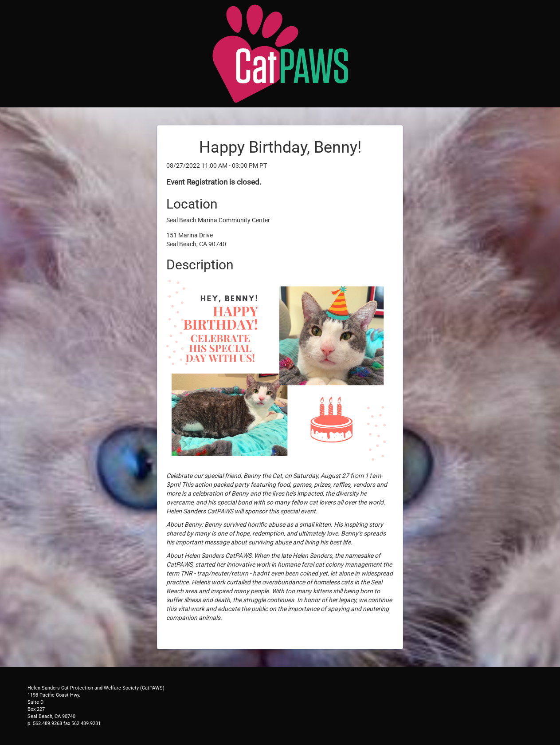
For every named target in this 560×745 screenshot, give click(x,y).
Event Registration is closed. (214, 182)
